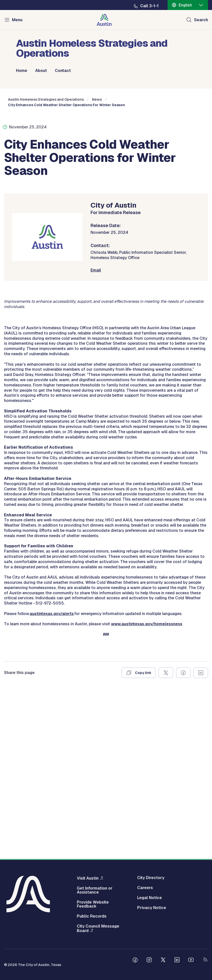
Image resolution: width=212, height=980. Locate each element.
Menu (17, 20)
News (97, 166)
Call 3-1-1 (149, 6)
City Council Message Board (98, 929)
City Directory (151, 878)
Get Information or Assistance (95, 890)
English (185, 5)
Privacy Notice (152, 908)
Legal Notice (150, 898)
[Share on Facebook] (183, 837)
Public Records (92, 916)
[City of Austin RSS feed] (205, 961)
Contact (63, 71)
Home (22, 71)
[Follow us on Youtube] (191, 961)
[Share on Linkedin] (201, 837)
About (41, 71)
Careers (145, 888)
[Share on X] (166, 837)
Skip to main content (20, 0)
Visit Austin (88, 878)
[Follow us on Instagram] (149, 961)
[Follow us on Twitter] (163, 961)
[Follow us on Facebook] (135, 961)
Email (96, 336)
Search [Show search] (201, 20)
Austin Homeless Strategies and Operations (46, 166)
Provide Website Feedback (93, 904)
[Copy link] (139, 837)
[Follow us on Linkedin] (177, 961)
